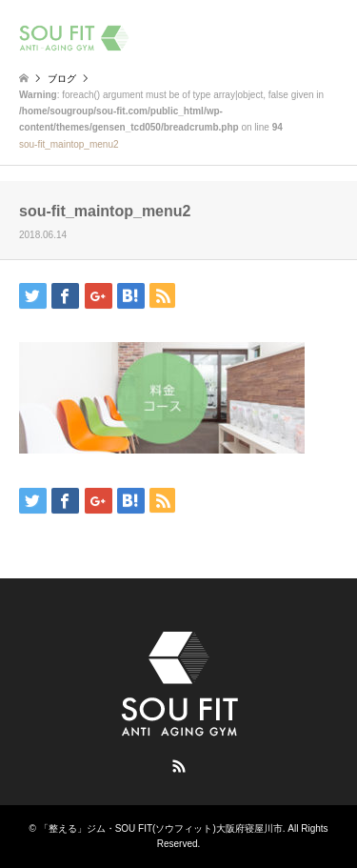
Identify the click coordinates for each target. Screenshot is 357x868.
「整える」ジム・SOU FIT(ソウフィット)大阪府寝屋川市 (161, 828)
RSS (179, 766)
